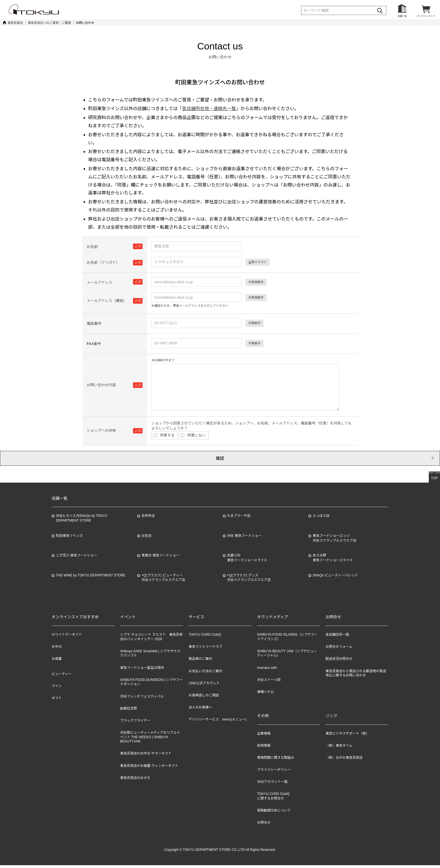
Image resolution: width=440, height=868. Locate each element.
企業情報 (264, 736)
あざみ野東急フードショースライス (333, 561)
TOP (434, 481)
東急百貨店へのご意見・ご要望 (49, 23)
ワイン (57, 689)
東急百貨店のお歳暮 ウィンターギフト (149, 769)
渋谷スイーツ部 (269, 683)
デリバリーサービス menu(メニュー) (217, 722)
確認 (220, 460)
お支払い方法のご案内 (205, 674)
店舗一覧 (402, 16)
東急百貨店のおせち (135, 781)
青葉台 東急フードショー (160, 558)
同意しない (192, 434)
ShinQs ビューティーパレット (335, 578)
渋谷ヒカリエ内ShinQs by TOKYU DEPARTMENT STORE (82, 521)
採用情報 (264, 748)
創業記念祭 (129, 711)
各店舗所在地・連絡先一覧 (209, 109)
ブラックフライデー (135, 723)
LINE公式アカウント (204, 686)
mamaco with (267, 671)
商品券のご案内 (200, 662)
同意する (163, 434)
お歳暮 (57, 662)
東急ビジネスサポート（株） (347, 736)
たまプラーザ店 (239, 519)
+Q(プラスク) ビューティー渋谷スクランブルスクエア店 (163, 580)
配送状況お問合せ (339, 662)
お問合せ (264, 826)
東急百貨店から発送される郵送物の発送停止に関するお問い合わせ (356, 676)
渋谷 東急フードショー (244, 538)
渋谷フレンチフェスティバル (142, 699)
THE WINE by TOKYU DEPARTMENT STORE (91, 578)
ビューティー (62, 677)
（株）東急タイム (339, 748)
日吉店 (146, 538)
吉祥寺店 (148, 519)
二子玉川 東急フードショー (76, 558)
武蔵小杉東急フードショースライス (247, 561)
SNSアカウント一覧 (272, 785)
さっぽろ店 (321, 519)
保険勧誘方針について (274, 814)
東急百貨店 (15, 23)
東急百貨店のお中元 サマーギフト (146, 756)
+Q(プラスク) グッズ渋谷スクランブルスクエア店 (249, 580)
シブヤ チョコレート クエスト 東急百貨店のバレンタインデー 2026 (151, 640)
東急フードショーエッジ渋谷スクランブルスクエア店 (334, 541)
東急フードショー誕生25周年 (142, 671)
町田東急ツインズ (69, 538)
